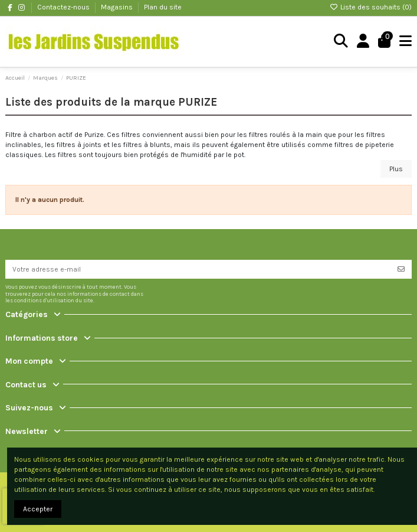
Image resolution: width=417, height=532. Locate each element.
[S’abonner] (401, 269)
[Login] (363, 42)
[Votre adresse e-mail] (198, 269)
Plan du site (163, 7)
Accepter (38, 509)
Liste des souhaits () (371, 7)
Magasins (118, 7)
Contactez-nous (64, 7)
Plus (396, 169)
